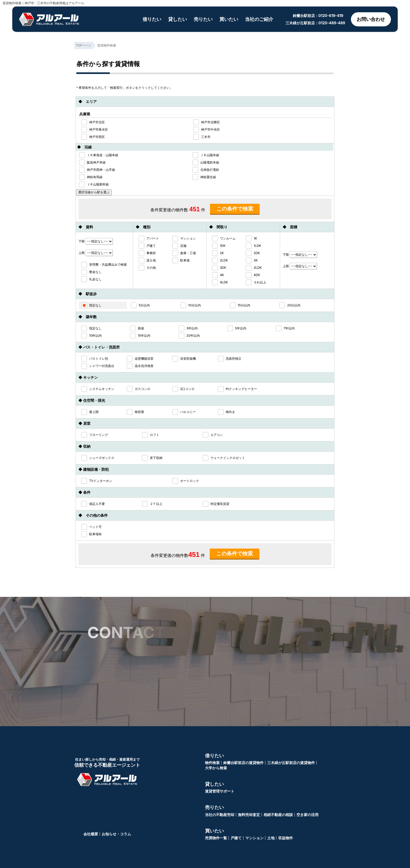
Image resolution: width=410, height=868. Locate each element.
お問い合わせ (371, 19)
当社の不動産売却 (220, 815)
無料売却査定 (249, 815)
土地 (271, 838)
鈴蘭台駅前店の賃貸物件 (243, 763)
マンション (254, 838)
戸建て (236, 838)
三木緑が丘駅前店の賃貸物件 (291, 763)
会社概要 (91, 834)
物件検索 (212, 763)
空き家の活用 (307, 815)
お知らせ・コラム (116, 834)
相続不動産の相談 (278, 815)
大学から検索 (216, 768)
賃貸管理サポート (220, 791)
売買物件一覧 (216, 838)
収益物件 (286, 838)
